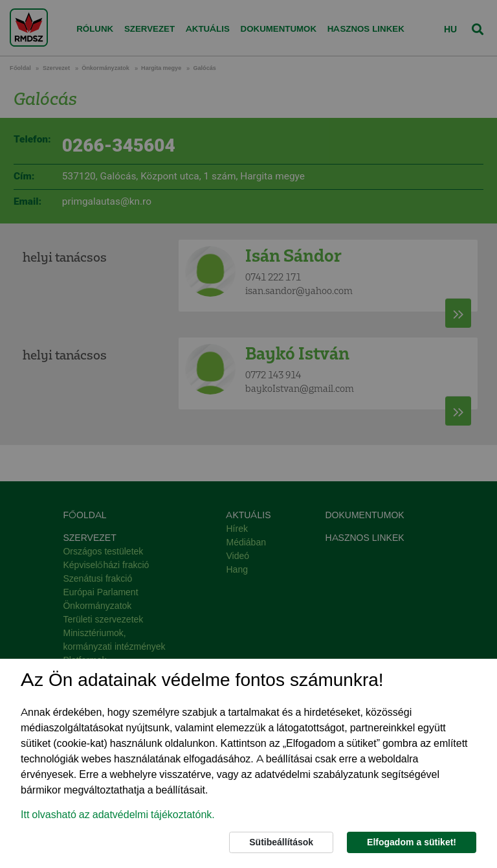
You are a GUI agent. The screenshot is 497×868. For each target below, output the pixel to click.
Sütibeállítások (281, 842)
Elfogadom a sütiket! (412, 842)
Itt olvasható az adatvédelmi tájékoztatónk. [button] (118, 815)
